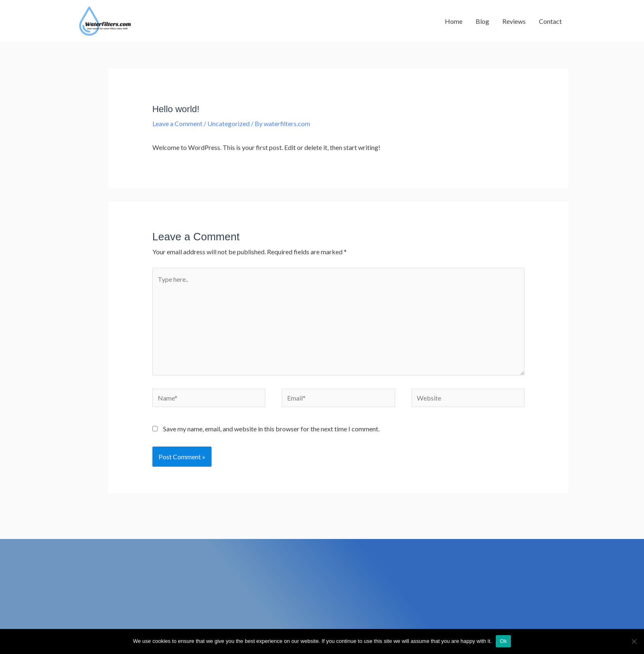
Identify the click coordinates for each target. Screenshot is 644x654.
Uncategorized (229, 125)
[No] (634, 641)
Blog (482, 22)
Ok (503, 641)
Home (454, 22)
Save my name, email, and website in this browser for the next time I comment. (271, 431)
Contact (550, 22)
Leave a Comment (177, 125)
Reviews (514, 22)
